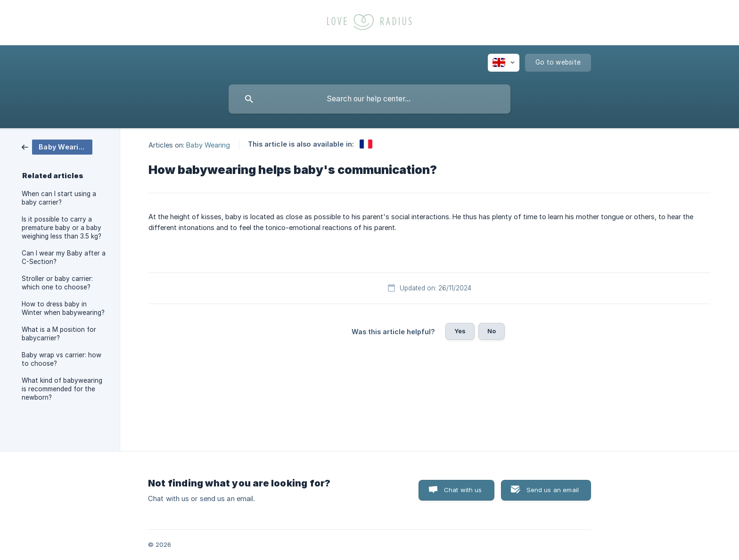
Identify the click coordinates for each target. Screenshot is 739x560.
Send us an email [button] (553, 490)
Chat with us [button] (463, 490)
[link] (57, 146)
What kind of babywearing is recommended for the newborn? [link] (62, 389)
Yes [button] (460, 331)
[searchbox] (369, 99)
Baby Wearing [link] (208, 144)
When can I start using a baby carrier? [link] (59, 198)
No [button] (492, 331)
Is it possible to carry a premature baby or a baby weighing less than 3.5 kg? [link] (62, 228)
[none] (504, 63)
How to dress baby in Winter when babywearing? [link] (63, 308)
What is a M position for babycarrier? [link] (59, 334)
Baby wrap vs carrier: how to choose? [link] (62, 359)
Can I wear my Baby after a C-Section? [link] (64, 257)
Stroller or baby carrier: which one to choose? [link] (57, 283)
